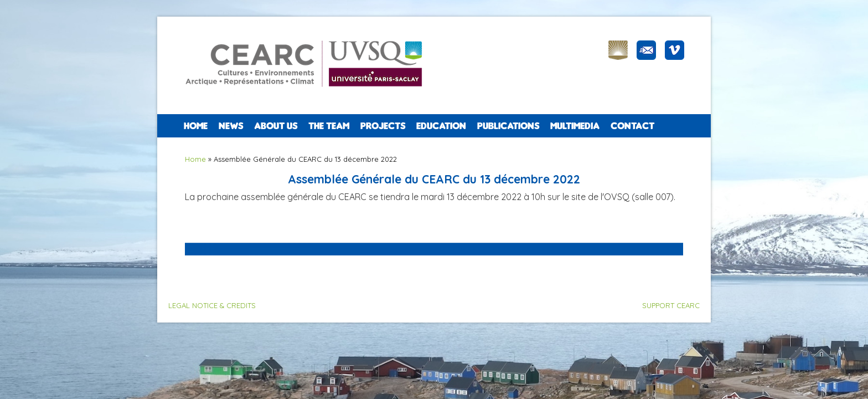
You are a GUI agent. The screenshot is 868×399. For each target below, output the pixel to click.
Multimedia (575, 126)
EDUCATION (441, 126)
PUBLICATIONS (508, 126)
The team (329, 126)
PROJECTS (383, 126)
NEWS (231, 126)
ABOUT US (276, 126)
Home (196, 126)
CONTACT (632, 126)
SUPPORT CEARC (671, 305)
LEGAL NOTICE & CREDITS (212, 305)
